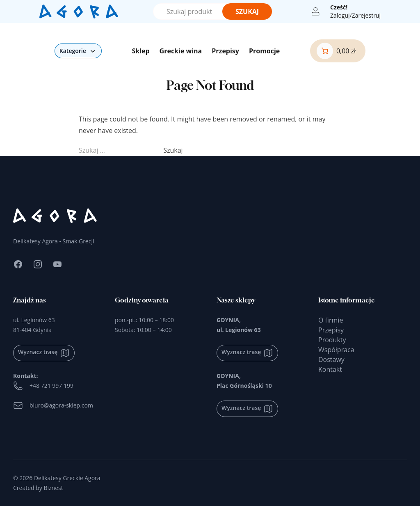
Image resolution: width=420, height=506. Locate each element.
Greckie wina (181, 51)
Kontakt (330, 369)
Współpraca (336, 350)
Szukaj (247, 11)
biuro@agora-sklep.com (53, 405)
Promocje (264, 51)
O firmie (331, 320)
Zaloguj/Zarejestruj (355, 15)
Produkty (332, 340)
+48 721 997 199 (43, 386)
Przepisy (225, 51)
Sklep (140, 51)
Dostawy (331, 359)
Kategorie (78, 51)
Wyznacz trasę (44, 353)
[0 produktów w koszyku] (336, 51)
